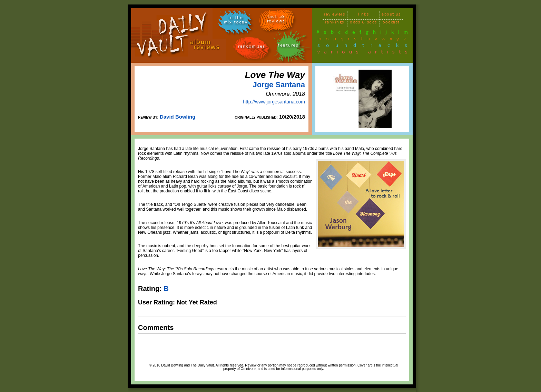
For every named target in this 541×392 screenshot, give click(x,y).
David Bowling (178, 117)
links (364, 15)
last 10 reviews (276, 20)
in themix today (236, 21)
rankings (335, 23)
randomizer (251, 47)
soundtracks (365, 47)
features (288, 46)
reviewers (335, 15)
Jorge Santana (279, 85)
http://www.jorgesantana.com (274, 102)
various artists (365, 53)
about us (391, 15)
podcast (391, 23)
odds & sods (363, 23)
